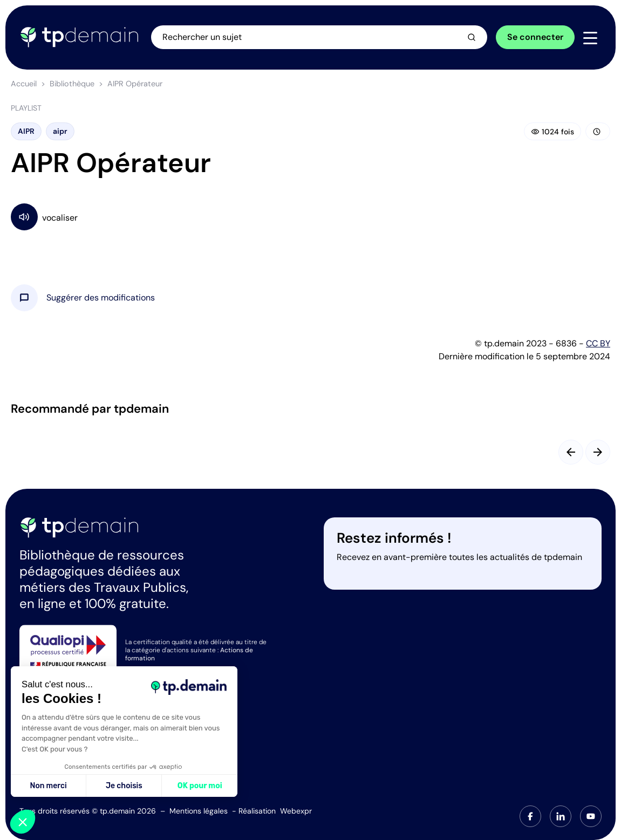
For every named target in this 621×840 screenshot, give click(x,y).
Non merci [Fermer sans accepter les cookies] (48, 786)
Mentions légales (199, 811)
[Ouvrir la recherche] (319, 37)
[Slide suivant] (598, 452)
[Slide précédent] (571, 452)
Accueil (24, 84)
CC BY (598, 343)
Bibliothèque (72, 84)
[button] (101, 298)
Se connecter (535, 37)
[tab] (530, 816)
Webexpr (296, 811)
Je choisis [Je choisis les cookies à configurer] (124, 786)
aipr (60, 131)
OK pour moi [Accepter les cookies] (200, 786)
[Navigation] (590, 38)
